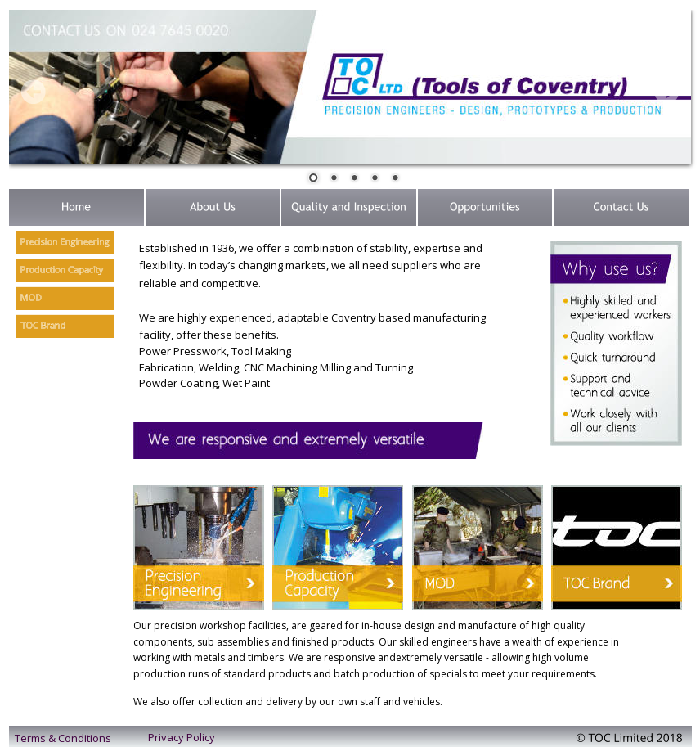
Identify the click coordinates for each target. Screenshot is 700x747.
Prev (34, 92)
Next (666, 92)
